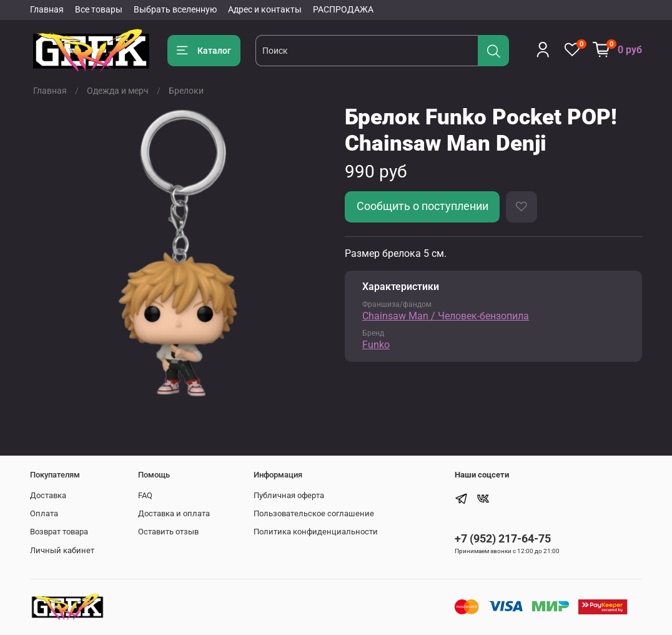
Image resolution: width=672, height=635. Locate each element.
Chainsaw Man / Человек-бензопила (446, 316)
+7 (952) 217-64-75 (503, 538)
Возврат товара (59, 532)
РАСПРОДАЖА (343, 9)
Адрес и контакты (265, 9)
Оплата (44, 513)
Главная (47, 9)
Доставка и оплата (174, 513)
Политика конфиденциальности (316, 532)
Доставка (48, 495)
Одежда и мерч (118, 91)
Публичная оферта (289, 495)
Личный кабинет (62, 550)
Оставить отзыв (168, 532)
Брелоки (186, 91)
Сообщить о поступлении (422, 206)
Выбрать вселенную (175, 9)
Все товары (99, 9)
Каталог (204, 51)
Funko (376, 345)
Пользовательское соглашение (314, 513)
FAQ (145, 495)
